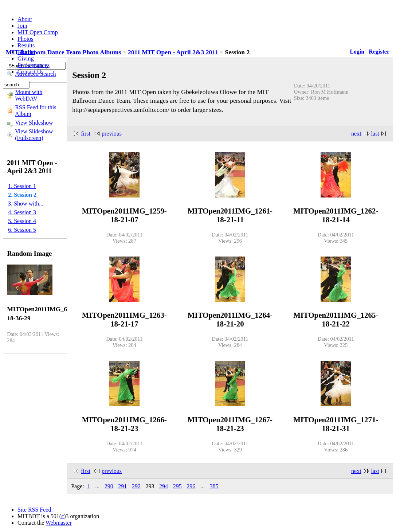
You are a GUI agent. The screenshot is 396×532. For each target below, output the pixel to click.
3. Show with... (26, 204)
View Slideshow (34, 123)
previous (112, 134)
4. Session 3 (22, 212)
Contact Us (31, 72)
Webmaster (59, 523)
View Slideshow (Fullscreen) (34, 135)
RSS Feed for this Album (36, 111)
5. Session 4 (22, 221)
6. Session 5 (22, 230)
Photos (26, 39)
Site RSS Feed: (36, 510)
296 (191, 486)
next (356, 134)
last (375, 134)
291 (122, 486)
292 (136, 486)
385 (214, 486)
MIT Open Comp (38, 32)
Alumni (26, 52)
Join (22, 26)
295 (177, 486)
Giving (26, 58)
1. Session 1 (22, 186)
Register (379, 52)
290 (109, 486)
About (25, 19)
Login (357, 52)
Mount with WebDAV (29, 95)
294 (164, 486)
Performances (34, 65)
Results (26, 45)
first (86, 134)
